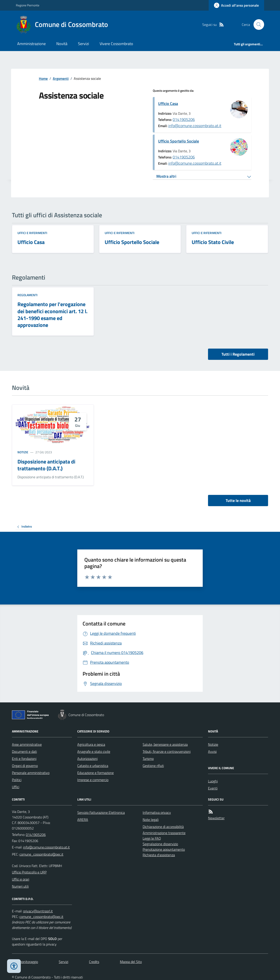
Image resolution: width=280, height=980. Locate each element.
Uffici (16, 787)
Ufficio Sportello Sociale (179, 141)
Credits (94, 962)
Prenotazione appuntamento (164, 849)
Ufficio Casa (168, 104)
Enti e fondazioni (24, 759)
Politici (17, 780)
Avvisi (212, 751)
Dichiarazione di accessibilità (163, 827)
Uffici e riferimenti (32, 233)
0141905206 (184, 119)
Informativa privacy (157, 812)
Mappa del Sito (131, 962)
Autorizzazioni (87, 759)
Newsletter (216, 818)
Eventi (213, 788)
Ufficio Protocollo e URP (29, 872)
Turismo (148, 759)
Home (43, 78)
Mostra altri (166, 176)
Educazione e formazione (96, 773)
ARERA (83, 820)
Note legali (151, 820)
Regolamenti (27, 295)
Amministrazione (31, 44)
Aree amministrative (27, 744)
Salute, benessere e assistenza (165, 744)
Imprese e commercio (93, 780)
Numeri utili (20, 886)
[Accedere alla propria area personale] (236, 5)
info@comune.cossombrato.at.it (195, 126)
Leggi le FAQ (152, 838)
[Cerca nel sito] (257, 25)
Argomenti (61, 78)
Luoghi (213, 781)
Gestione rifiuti (153, 766)
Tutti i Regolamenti (238, 354)
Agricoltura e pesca (91, 744)
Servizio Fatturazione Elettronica (101, 812)
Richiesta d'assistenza (159, 855)
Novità (62, 44)
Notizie (23, 452)
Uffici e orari (21, 879)
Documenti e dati (24, 751)
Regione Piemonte (28, 5)
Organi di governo (25, 766)
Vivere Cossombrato (116, 44)
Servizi (83, 44)
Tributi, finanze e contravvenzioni (167, 751)
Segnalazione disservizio (160, 844)
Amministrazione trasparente (164, 833)
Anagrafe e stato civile (94, 751)
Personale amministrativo (31, 773)
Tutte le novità (238, 500)
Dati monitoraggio (25, 962)
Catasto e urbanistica (93, 766)
